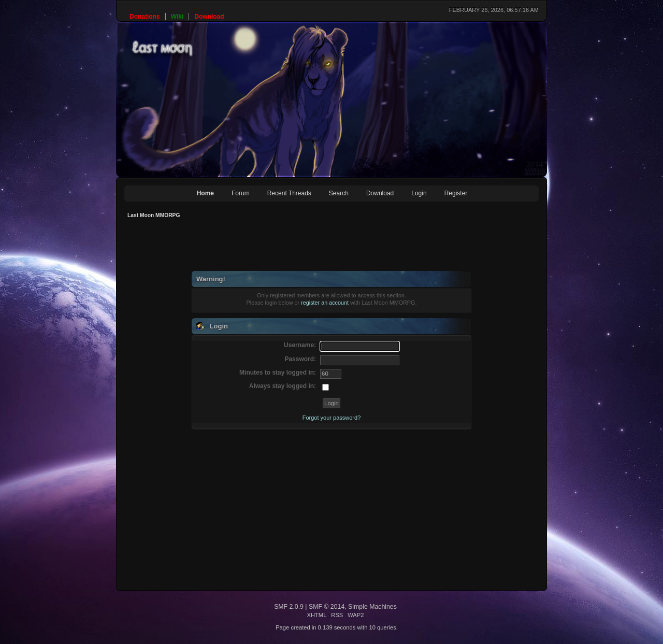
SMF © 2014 (327, 607)
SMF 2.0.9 (289, 607)
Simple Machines (372, 607)
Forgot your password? (332, 418)
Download (380, 193)
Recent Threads (289, 193)
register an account (325, 303)
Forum (241, 193)
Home (205, 193)
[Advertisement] (313, 248)
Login (419, 193)
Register (456, 193)
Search (339, 193)
